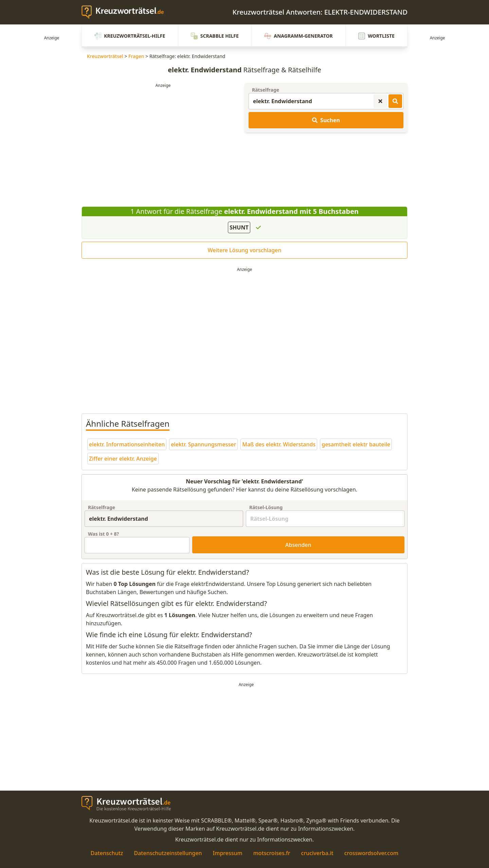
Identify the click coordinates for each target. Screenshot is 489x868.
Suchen (326, 120)
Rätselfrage (266, 90)
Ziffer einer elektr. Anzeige (123, 459)
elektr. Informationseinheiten (127, 444)
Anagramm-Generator (298, 36)
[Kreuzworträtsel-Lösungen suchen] (395, 101)
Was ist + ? (103, 534)
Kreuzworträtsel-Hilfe (130, 36)
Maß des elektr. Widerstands (279, 444)
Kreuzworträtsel (105, 56)
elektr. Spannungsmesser (203, 444)
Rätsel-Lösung (266, 507)
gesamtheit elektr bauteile (356, 444)
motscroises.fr (272, 853)
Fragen (136, 56)
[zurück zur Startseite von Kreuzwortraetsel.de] (126, 12)
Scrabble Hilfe (215, 36)
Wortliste (376, 36)
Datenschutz (107, 853)
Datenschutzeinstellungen (168, 853)
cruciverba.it (317, 853)
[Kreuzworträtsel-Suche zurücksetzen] (380, 101)
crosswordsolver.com (372, 853)
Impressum (228, 853)
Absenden (298, 545)
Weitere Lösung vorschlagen (245, 250)
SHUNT (239, 227)
